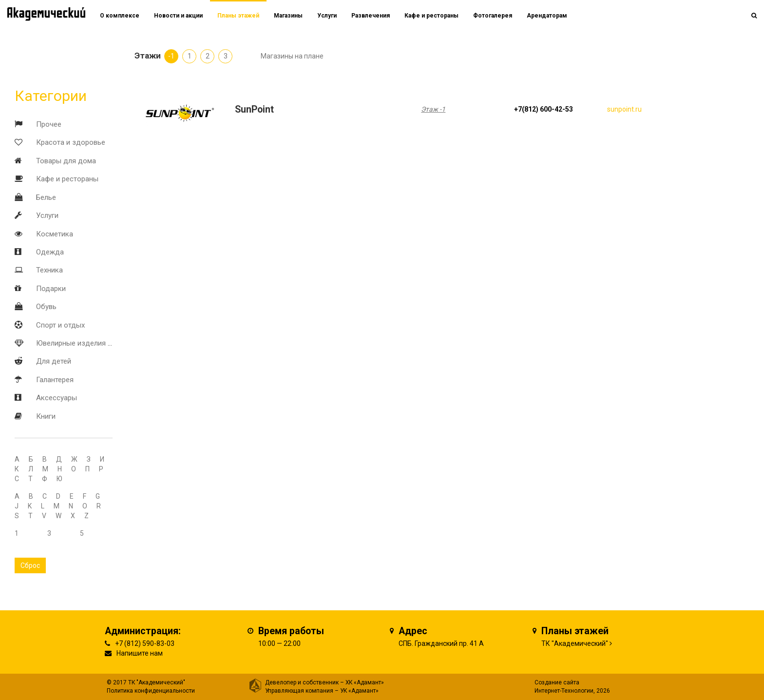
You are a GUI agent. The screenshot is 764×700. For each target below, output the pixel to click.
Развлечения (371, 16)
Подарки (51, 289)
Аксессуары (57, 398)
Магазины (288, 16)
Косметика (55, 234)
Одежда (50, 252)
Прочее (49, 124)
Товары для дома (66, 161)
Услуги (47, 215)
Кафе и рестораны (67, 179)
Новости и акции (178, 16)
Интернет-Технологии (564, 691)
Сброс (30, 565)
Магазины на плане (292, 56)
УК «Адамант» (359, 691)
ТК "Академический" (575, 643)
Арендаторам (547, 16)
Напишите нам (140, 653)
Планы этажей (238, 16)
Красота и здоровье (71, 142)
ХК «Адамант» (365, 682)
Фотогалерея (493, 16)
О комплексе (120, 16)
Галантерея (55, 380)
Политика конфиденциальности (151, 691)
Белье (46, 197)
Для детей (54, 361)
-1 (171, 56)
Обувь (46, 307)
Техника (49, 270)
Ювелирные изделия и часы (83, 343)
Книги (46, 416)
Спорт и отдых (60, 325)
